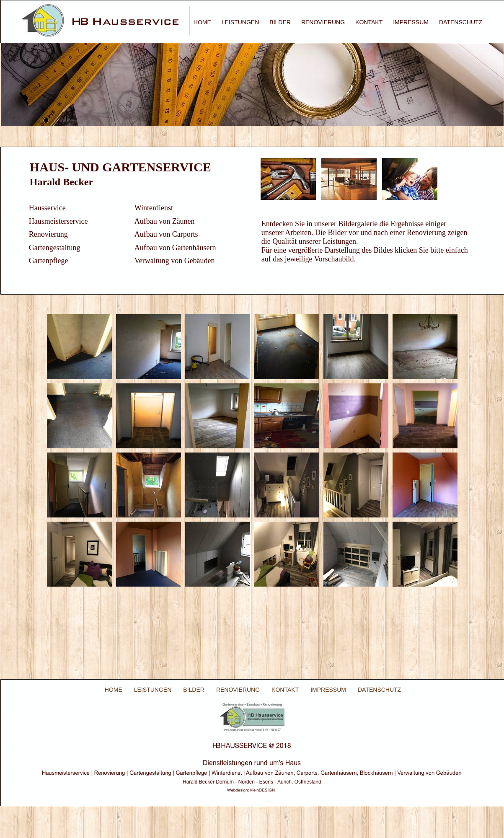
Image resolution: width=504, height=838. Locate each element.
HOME (202, 22)
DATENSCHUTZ (461, 22)
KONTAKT (369, 22)
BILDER (280, 22)
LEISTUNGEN (240, 22)
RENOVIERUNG (323, 22)
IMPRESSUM (411, 22)
